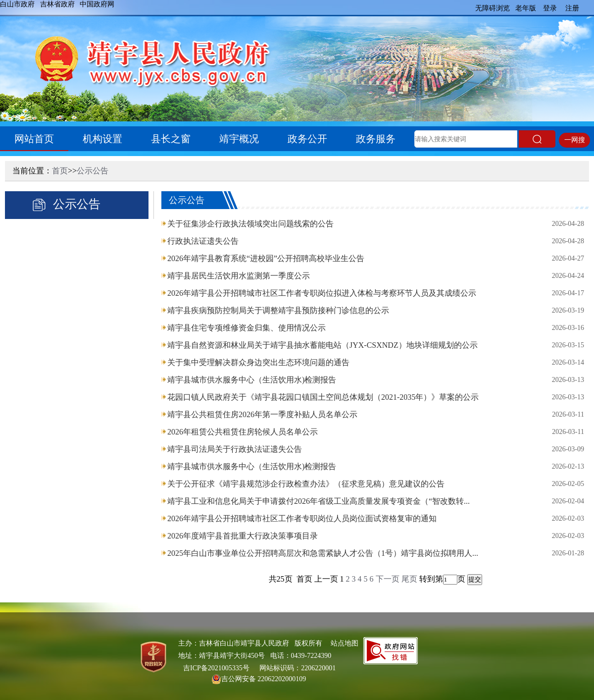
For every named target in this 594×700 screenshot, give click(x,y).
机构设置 (102, 139)
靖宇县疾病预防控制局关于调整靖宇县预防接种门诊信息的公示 (278, 310)
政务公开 (307, 139)
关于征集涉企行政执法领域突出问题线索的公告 (250, 224)
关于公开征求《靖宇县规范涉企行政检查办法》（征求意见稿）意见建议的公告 (306, 484)
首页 (60, 171)
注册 (572, 8)
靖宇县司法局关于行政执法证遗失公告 (235, 449)
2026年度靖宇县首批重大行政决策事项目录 (243, 536)
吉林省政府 (57, 4)
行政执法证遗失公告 (203, 241)
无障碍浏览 (493, 8)
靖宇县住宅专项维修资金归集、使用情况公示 (247, 328)
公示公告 (93, 171)
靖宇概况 (239, 139)
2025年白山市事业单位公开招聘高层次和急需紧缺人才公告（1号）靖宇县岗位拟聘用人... (323, 553)
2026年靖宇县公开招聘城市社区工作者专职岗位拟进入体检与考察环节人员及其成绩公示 (322, 293)
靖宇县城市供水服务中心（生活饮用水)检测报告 (252, 380)
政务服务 (376, 139)
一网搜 (575, 140)
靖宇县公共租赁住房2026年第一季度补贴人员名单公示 (262, 414)
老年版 (526, 8)
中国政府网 (97, 4)
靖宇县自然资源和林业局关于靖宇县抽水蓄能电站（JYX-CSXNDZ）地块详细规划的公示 (322, 345)
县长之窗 (171, 139)
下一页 (388, 579)
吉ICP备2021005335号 (216, 668)
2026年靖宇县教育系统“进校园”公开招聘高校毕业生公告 (266, 258)
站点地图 (345, 643)
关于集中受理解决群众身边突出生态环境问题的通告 (258, 362)
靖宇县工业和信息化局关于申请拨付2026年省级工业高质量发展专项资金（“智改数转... (319, 501)
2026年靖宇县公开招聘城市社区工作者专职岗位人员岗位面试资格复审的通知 (302, 518)
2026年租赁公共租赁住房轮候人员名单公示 (243, 432)
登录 (550, 8)
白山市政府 (17, 4)
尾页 (409, 579)
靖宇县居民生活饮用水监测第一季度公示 (239, 276)
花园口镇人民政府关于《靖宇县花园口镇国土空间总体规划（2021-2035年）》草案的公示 (323, 397)
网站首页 (34, 139)
